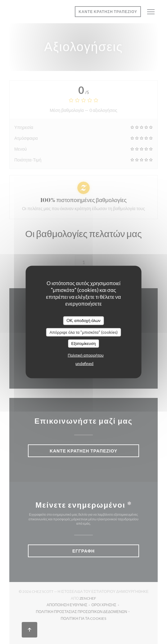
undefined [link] (84, 363)
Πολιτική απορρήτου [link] (86, 355)
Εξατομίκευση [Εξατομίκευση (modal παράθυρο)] (84, 343)
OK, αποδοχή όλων (83, 320)
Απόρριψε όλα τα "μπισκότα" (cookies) (83, 332)
